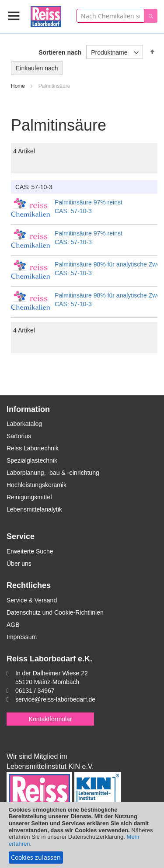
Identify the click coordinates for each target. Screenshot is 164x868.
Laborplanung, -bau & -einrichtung (53, 473)
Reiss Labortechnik (33, 448)
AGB (13, 625)
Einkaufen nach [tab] (37, 68)
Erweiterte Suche (30, 551)
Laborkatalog (24, 424)
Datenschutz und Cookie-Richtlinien (55, 612)
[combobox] (110, 16)
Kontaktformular (51, 719)
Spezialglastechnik (32, 460)
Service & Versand (32, 600)
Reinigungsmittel (29, 497)
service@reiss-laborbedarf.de (55, 699)
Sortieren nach (60, 52)
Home (19, 86)
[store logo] (46, 15)
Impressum (22, 637)
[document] (82, 835)
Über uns (19, 564)
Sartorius (19, 436)
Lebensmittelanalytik (34, 509)
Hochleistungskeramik (37, 485)
